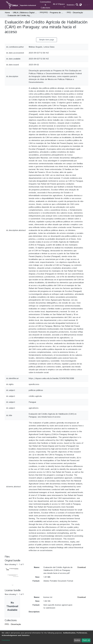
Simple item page (47, 40)
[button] (81, 5)
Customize (6, 640)
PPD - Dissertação (75, 13)
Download (82, 567)
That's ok (86, 640)
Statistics (71, 5)
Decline (77, 640)
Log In (85, 5)
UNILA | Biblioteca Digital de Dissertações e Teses (25, 13)
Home (7, 13)
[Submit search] (77, 5)
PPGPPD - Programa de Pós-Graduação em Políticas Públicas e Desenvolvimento (52, 13)
